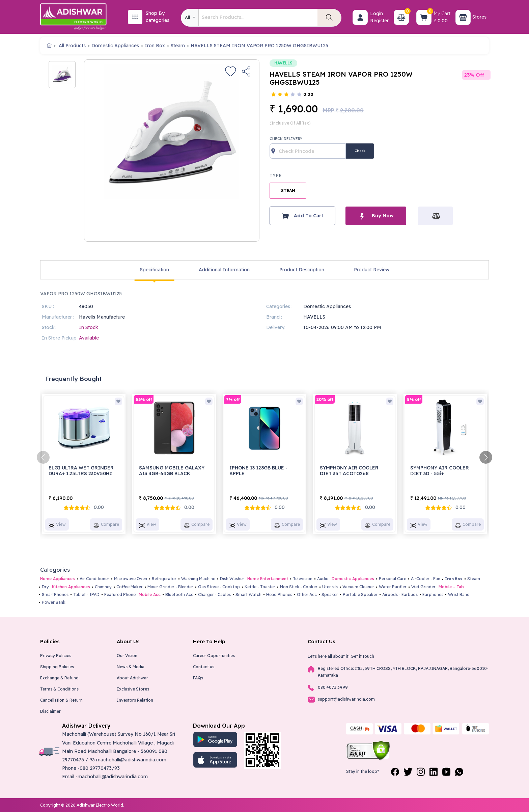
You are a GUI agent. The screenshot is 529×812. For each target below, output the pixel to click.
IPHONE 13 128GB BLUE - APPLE (258, 471)
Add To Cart (302, 216)
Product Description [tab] (302, 270)
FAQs (198, 678)
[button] (360, 17)
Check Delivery (286, 139)
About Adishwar (132, 678)
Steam (178, 46)
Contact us (204, 667)
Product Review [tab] (372, 270)
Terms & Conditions (59, 689)
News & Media (131, 667)
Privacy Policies (56, 656)
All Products (72, 46)
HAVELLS (283, 63)
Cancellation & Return (61, 700)
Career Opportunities (214, 656)
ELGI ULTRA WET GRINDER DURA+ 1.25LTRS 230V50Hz (81, 471)
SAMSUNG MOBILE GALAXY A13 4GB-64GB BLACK (172, 471)
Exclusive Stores (133, 689)
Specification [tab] (155, 270)
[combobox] (190, 18)
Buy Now (376, 216)
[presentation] (43, 457)
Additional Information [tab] (224, 270)
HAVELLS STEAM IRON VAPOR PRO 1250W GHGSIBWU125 (259, 46)
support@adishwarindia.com (346, 699)
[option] (62, 75)
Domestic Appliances (115, 46)
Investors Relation (135, 700)
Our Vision (127, 656)
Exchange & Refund (59, 678)
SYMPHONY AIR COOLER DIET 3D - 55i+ (440, 471)
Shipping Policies (57, 667)
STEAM (288, 191)
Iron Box (155, 46)
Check (360, 151)
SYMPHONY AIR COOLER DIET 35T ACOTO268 (349, 471)
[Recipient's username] (308, 151)
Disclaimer (50, 711)
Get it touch (362, 656)
